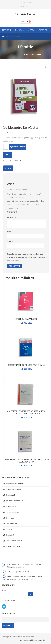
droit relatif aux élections (16, 501)
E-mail (11, 241)
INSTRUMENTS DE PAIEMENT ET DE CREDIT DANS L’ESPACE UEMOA (26, 461)
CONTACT (43, 30)
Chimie (9, 529)
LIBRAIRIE (6, 30)
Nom (10, 232)
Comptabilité (11, 524)
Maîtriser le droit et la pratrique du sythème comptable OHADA (26, 412)
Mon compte (30, 7)
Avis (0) (8, 168)
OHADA (31, 30)
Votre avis (12, 217)
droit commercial (13, 546)
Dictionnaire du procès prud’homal (26, 365)
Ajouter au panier (18, 147)
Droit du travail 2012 (26, 319)
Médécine (10, 518)
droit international (14, 489)
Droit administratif (14, 541)
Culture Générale (13, 512)
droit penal (10, 495)
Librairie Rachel (19, 160)
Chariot (24, 21)
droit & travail (12, 506)
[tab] (8, 168)
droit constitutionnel (14, 484)
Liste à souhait (21, 7)
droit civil (10, 535)
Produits (18, 54)
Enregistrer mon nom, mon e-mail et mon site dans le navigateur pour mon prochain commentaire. (26, 257)
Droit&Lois (19, 30)
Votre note (12, 209)
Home (10, 54)
